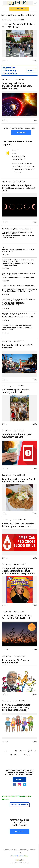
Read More (6, 241)
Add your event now (20, 805)
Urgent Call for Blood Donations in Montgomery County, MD (19, 525)
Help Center (24, 856)
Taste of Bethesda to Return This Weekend (19, 26)
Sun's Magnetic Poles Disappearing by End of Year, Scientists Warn (17, 86)
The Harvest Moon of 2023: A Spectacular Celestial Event (17, 617)
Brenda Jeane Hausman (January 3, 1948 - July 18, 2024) (19, 250)
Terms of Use (15, 863)
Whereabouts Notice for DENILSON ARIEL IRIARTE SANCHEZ (18, 237)
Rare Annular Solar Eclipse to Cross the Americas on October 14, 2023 (19, 188)
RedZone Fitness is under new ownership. (18, 277)
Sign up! (20, 780)
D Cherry (5, 61)
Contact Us (15, 856)
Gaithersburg (6, 20)
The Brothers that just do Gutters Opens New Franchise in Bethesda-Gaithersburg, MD (19, 290)
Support (31, 71)
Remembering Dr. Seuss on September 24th (16, 661)
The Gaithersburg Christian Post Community (17, 229)
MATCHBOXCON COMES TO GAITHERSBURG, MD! (13, 304)
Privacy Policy (24, 863)
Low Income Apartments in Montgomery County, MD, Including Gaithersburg (16, 707)
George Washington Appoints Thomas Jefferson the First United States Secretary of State (19, 571)
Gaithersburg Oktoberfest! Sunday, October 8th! (16, 391)
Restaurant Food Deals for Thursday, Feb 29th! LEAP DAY (18, 329)
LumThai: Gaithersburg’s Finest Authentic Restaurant (19, 480)
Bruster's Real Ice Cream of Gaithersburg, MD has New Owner (18, 264)
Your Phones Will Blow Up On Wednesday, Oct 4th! (17, 436)
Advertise (21, 132)
